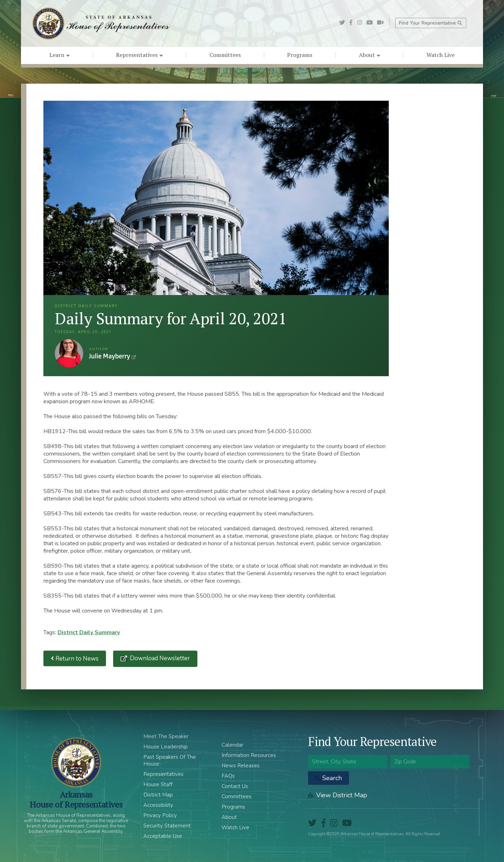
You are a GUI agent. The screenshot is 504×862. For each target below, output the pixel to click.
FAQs (228, 776)
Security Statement (167, 826)
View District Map (338, 795)
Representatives (139, 55)
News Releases (241, 766)
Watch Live (441, 55)
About (370, 55)
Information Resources (249, 755)
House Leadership (166, 747)
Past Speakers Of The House (170, 760)
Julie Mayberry (69, 353)
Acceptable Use (163, 836)
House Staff (158, 784)
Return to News (75, 659)
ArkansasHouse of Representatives (76, 799)
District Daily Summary (89, 632)
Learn (60, 55)
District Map (158, 795)
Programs (300, 55)
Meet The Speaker (166, 736)
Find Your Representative (431, 23)
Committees (225, 55)
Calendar (232, 745)
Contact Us (235, 786)
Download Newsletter (159, 658)
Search (328, 778)
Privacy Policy (160, 815)
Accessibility (158, 805)
